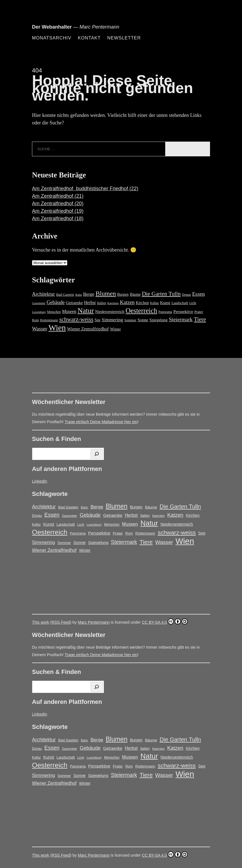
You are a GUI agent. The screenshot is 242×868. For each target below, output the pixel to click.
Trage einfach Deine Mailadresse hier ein (101, 422)
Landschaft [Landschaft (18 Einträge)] (180, 303)
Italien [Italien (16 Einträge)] (102, 303)
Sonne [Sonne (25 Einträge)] (143, 320)
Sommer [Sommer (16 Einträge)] (130, 320)
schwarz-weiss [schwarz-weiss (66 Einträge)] (76, 319)
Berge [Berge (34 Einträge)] (89, 294)
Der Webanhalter (52, 27)
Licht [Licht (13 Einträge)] (193, 303)
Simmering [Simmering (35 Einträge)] (113, 320)
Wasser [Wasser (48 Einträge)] (40, 329)
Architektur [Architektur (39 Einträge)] (43, 294)
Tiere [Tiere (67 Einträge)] (200, 319)
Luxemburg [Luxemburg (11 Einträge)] (39, 312)
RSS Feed (61, 622)
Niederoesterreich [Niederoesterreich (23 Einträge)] (110, 312)
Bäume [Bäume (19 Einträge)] (135, 294)
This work (41, 622)
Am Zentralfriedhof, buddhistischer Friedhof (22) (85, 189)
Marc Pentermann (94, 622)
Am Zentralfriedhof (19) (58, 211)
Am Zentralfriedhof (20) (58, 204)
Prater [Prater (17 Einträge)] (199, 312)
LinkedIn (39, 481)
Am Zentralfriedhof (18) (58, 219)
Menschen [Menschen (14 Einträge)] (54, 312)
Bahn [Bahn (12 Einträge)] (79, 295)
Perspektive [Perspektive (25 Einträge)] (183, 311)
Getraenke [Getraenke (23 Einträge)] (74, 303)
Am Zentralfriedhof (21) (58, 196)
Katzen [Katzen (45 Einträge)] (127, 302)
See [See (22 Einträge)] (97, 320)
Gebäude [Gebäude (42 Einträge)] (56, 302)
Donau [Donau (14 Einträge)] (186, 295)
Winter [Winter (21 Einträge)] (115, 329)
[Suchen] (97, 454)
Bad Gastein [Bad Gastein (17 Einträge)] (65, 294)
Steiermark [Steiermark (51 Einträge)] (181, 319)
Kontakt (89, 38)
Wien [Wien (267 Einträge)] (57, 328)
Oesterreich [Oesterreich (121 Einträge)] (141, 311)
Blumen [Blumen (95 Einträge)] (106, 293)
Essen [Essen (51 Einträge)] (199, 294)
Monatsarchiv (52, 38)
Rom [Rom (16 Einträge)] (35, 320)
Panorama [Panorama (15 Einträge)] (165, 312)
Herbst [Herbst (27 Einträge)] (90, 303)
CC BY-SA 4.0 (165, 621)
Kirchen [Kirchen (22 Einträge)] (142, 303)
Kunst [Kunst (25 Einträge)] (165, 303)
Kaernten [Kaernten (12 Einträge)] (113, 303)
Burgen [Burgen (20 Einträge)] (123, 294)
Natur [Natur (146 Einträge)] (86, 311)
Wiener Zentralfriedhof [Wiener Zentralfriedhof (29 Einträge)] (88, 329)
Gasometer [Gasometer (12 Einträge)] (39, 303)
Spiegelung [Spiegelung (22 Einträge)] (158, 320)
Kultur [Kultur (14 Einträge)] (155, 303)
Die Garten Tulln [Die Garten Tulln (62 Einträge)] (161, 294)
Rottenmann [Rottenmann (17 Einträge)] (49, 320)
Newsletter (124, 38)
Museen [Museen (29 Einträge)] (69, 312)
